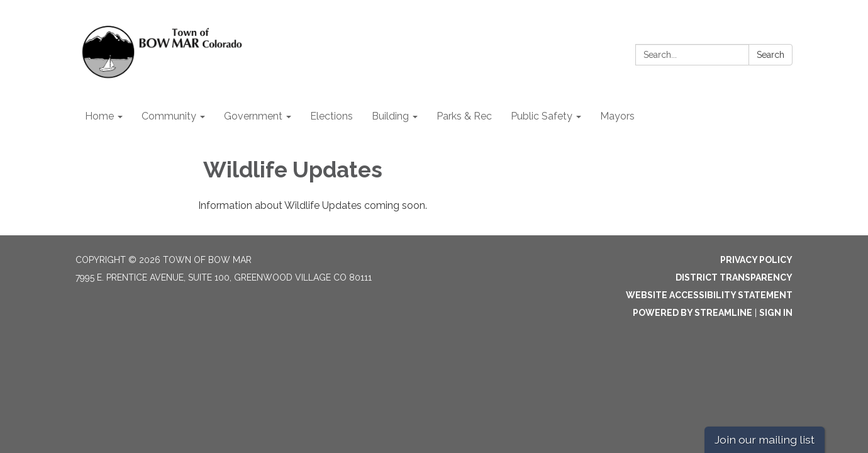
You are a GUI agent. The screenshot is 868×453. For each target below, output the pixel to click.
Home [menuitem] (99, 116)
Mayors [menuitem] (617, 116)
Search (771, 55)
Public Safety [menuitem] (542, 116)
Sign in (776, 313)
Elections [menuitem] (331, 116)
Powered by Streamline (693, 313)
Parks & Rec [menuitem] (464, 116)
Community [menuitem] (169, 116)
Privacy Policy (756, 260)
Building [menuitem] (390, 116)
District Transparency (734, 277)
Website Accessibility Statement (709, 295)
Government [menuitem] (253, 116)
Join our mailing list (765, 439)
